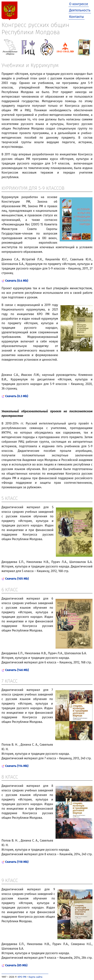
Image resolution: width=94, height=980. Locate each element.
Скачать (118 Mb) (17, 862)
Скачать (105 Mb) (17, 579)
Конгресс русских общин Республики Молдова (35, 28)
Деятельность (80, 10)
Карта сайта (35, 977)
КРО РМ (22, 977)
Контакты (77, 17)
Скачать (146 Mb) (17, 670)
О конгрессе (79, 4)
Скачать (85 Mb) (16, 965)
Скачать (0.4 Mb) (17, 281)
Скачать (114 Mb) (17, 766)
